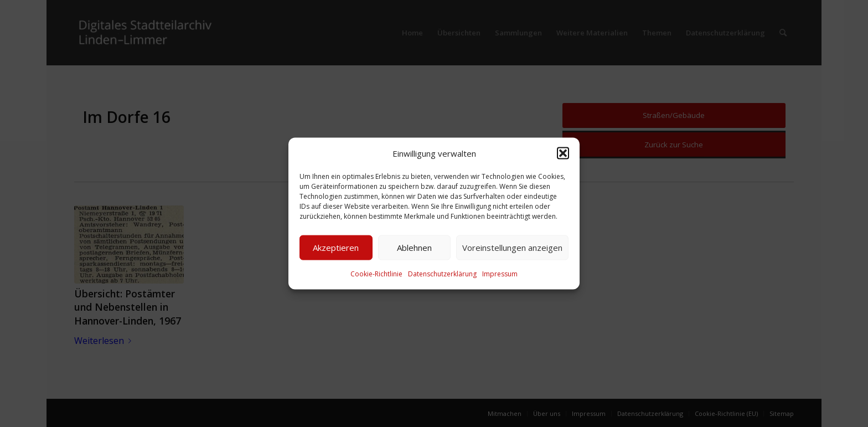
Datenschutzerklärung (442, 274)
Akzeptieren (336, 248)
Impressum (500, 274)
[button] (563, 153)
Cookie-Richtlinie (376, 274)
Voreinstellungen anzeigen (512, 248)
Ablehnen (414, 248)
